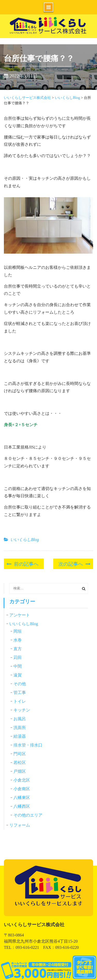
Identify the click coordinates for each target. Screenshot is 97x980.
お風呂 (20, 719)
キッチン (22, 710)
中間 (18, 666)
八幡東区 (22, 798)
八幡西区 (22, 806)
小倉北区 (22, 780)
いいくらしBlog (25, 540)
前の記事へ (26, 563)
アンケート (20, 615)
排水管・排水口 (28, 745)
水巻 (18, 640)
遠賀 (18, 675)
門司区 (20, 754)
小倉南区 (22, 789)
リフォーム (20, 825)
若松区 (20, 763)
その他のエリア (28, 815)
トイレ (20, 701)
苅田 (18, 657)
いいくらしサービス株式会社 (49, 33)
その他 (20, 684)
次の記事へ (71, 563)
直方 (18, 649)
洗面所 (20, 728)
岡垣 (18, 631)
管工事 (20, 693)
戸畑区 (20, 771)
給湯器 (20, 736)
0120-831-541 (48, 968)
